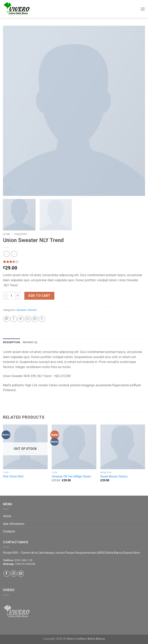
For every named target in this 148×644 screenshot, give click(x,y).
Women (32, 310)
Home (7, 234)
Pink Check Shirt (13, 477)
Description (11, 342)
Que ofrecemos (14, 524)
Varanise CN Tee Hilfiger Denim (71, 477)
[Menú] (143, 9)
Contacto (9, 531)
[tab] (11, 342)
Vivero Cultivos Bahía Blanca (86, 639)
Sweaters (21, 234)
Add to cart (39, 296)
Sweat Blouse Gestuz (114, 477)
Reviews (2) (30, 342)
